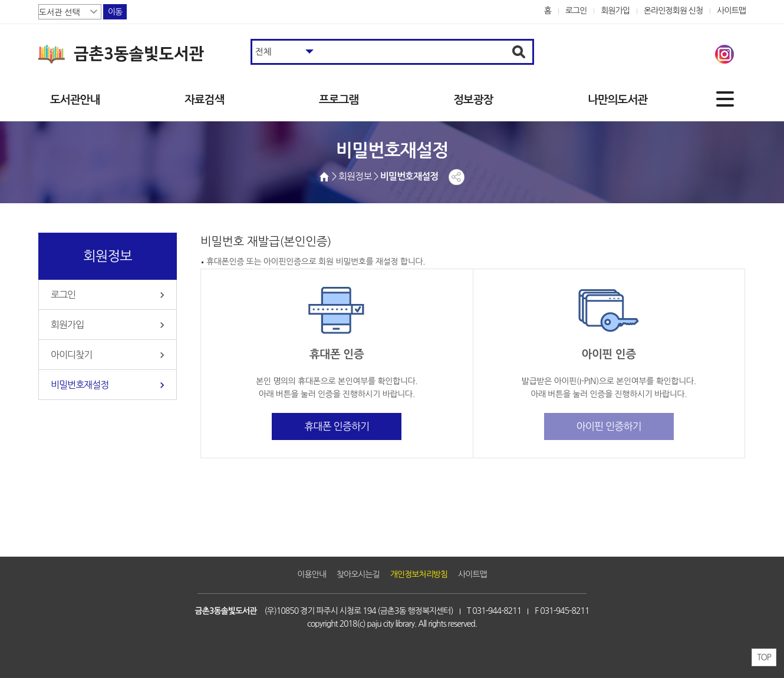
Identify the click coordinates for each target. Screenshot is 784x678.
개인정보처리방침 (419, 574)
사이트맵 (731, 11)
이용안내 (312, 574)
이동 (115, 12)
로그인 (576, 11)
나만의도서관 (617, 100)
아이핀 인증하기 (609, 426)
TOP (764, 657)
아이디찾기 (71, 355)
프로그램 (339, 100)
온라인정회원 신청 (673, 11)
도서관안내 (75, 100)
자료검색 (204, 100)
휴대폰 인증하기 (337, 426)
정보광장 (473, 100)
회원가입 (615, 11)
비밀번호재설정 (80, 385)
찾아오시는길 (358, 574)
